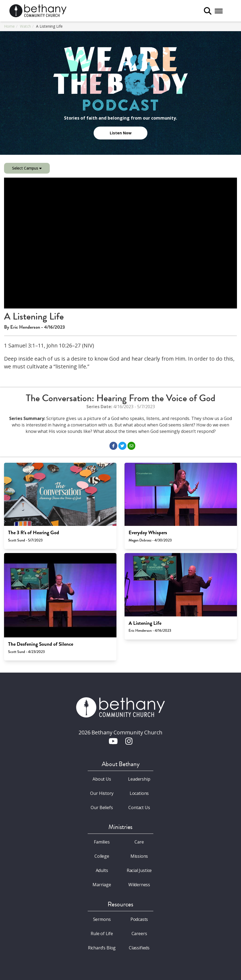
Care (139, 842)
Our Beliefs (102, 807)
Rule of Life (102, 934)
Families (102, 842)
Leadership (139, 779)
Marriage (102, 885)
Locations (139, 793)
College (102, 856)
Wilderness (139, 885)
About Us (102, 779)
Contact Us (139, 807)
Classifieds (139, 948)
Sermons (102, 919)
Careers (139, 934)
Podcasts (139, 919)
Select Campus (27, 168)
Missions (139, 856)
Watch (25, 26)
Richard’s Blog (102, 948)
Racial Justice (139, 870)
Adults (102, 870)
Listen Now (121, 133)
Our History (102, 793)
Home (9, 26)
